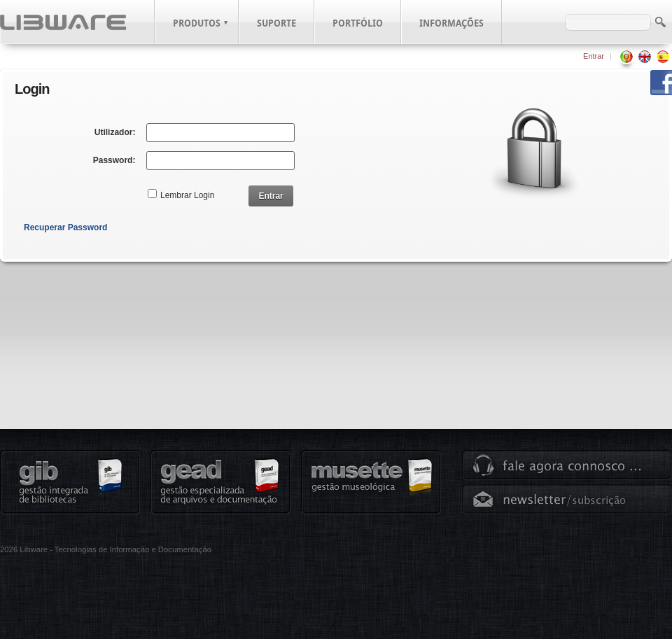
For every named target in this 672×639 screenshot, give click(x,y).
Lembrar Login (187, 195)
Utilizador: (115, 132)
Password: (114, 160)
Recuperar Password (65, 227)
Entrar (594, 56)
